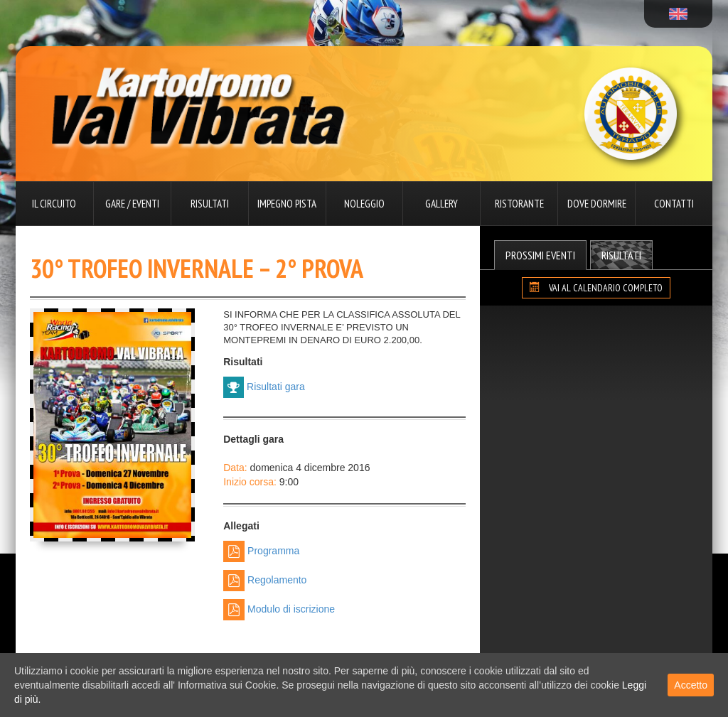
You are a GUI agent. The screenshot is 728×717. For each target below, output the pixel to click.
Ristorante (519, 204)
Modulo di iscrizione (279, 610)
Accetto (691, 685)
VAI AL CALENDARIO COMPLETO (596, 288)
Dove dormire (597, 204)
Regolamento (265, 581)
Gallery (441, 204)
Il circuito (54, 204)
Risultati (210, 204)
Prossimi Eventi (540, 255)
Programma (261, 551)
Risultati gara (264, 387)
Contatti (674, 204)
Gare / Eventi (132, 204)
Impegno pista (287, 204)
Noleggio (364, 204)
